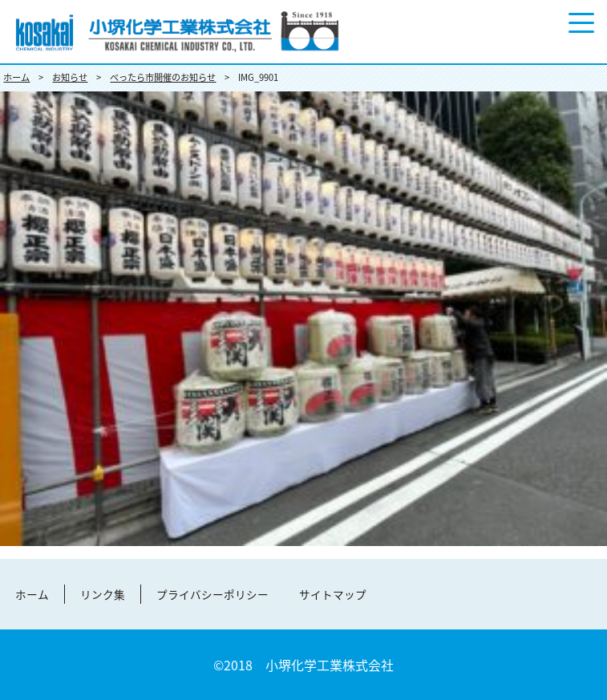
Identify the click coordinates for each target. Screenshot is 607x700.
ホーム (32, 594)
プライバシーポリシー (212, 594)
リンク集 (103, 594)
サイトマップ (333, 594)
